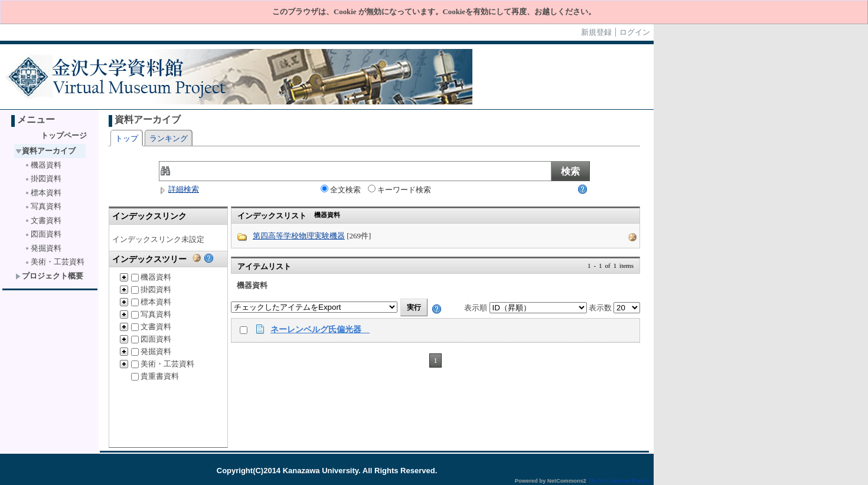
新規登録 (596, 32)
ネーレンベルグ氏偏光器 (320, 329)
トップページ (64, 135)
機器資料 (43, 165)
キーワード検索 (399, 189)
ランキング (169, 138)
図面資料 (43, 234)
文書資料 (43, 220)
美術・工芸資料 (54, 262)
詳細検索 (179, 189)
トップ (127, 138)
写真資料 (43, 206)
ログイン (635, 32)
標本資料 (43, 193)
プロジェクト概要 (49, 276)
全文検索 (341, 189)
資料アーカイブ (45, 151)
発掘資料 (43, 248)
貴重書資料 (155, 376)
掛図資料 (43, 178)
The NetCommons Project (618, 481)
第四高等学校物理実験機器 (299, 236)
